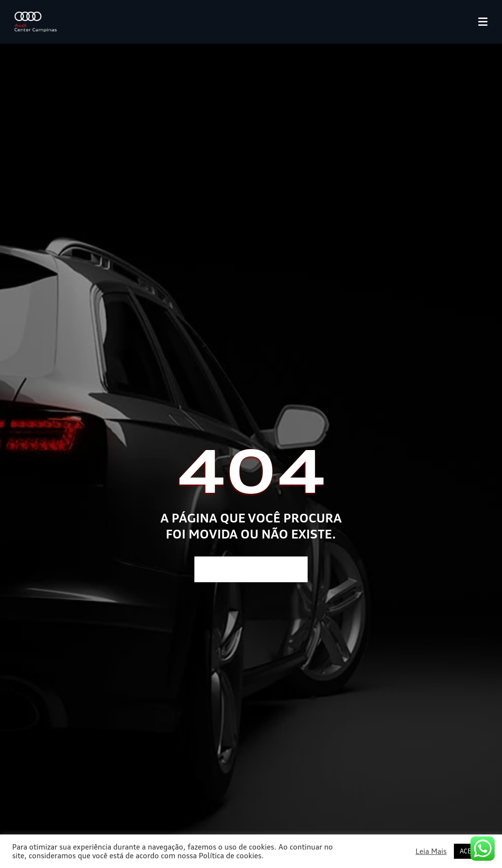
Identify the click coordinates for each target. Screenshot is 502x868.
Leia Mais (431, 851)
